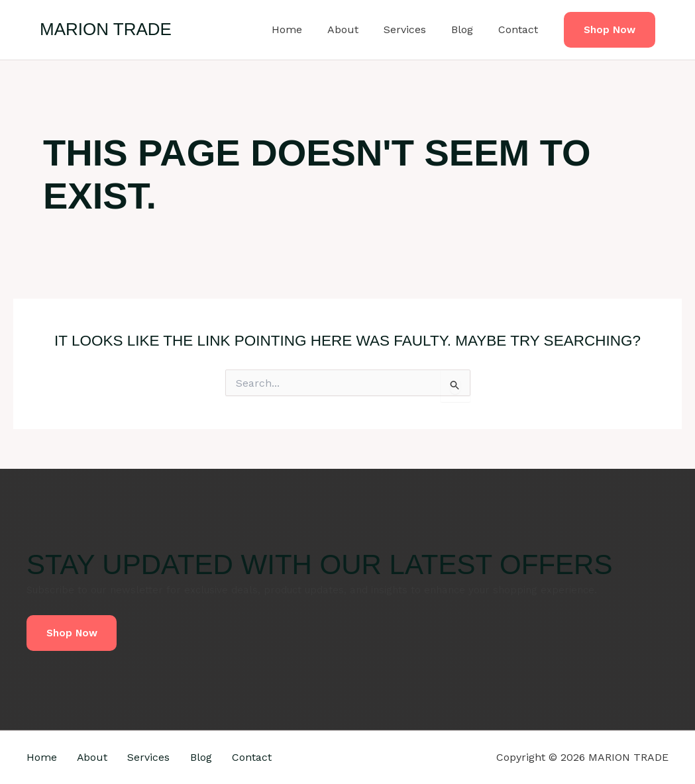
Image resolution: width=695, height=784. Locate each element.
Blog (468, 29)
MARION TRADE (106, 29)
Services (415, 29)
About (357, 29)
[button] (610, 30)
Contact (520, 29)
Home (305, 29)
